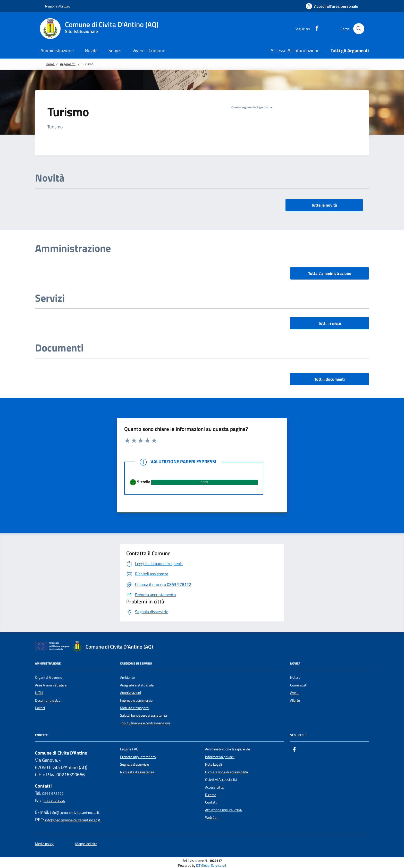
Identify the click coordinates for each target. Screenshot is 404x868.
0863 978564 (54, 801)
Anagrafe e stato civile (137, 685)
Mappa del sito (86, 844)
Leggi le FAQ (129, 749)
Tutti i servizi (330, 323)
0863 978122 (53, 793)
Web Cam (212, 817)
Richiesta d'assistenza (137, 772)
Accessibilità (214, 787)
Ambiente (127, 677)
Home (50, 64)
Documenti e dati (48, 700)
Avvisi (295, 693)
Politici (40, 708)
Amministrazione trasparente (228, 749)
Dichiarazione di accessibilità (226, 772)
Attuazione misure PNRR (224, 810)
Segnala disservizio (134, 764)
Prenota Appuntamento (138, 757)
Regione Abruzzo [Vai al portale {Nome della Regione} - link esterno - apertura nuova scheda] (55, 6)
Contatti (211, 802)
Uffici (39, 693)
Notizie (295, 677)
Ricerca (211, 795)
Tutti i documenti (330, 379)
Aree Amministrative (51, 685)
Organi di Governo (49, 677)
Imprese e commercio (136, 700)
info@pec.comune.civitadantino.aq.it (73, 820)
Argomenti (68, 64)
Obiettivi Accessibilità (221, 780)
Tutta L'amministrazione (330, 273)
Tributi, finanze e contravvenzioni (145, 723)
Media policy (44, 844)
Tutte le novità (324, 205)
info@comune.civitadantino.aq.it (75, 813)
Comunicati (299, 685)
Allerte (295, 700)
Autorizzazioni (131, 693)
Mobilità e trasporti (134, 708)
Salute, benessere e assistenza (144, 715)
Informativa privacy (220, 757)
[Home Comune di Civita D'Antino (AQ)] (102, 29)
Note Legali (213, 764)
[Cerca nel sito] (359, 29)
